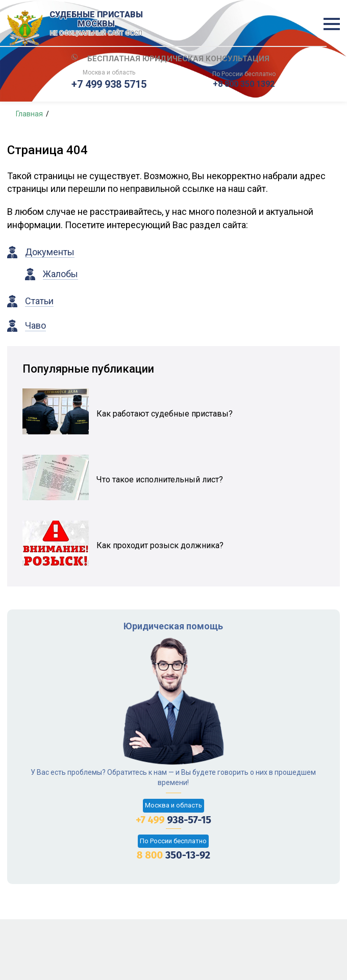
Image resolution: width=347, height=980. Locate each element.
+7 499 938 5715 (109, 84)
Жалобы (60, 274)
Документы (50, 252)
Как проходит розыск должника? (160, 545)
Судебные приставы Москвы (96, 24)
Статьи (39, 301)
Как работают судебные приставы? (165, 414)
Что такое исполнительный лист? (160, 480)
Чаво (35, 325)
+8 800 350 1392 (244, 84)
